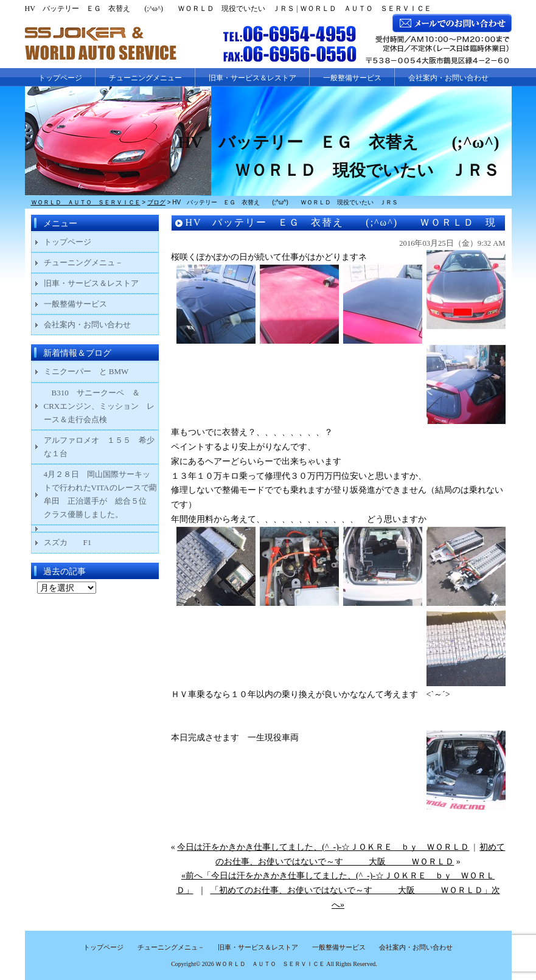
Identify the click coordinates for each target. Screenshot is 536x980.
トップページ (60, 78)
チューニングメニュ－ (83, 262)
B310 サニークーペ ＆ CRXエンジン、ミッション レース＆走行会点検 (99, 406)
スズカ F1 (76, 542)
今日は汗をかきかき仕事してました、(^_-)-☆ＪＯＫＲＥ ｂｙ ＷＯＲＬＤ (323, 847)
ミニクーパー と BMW (86, 371)
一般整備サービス (352, 78)
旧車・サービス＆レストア (252, 78)
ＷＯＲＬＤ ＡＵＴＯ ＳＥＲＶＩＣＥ (270, 964)
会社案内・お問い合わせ (448, 78)
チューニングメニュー (145, 78)
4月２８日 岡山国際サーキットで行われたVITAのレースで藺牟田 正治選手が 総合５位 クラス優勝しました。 (100, 494)
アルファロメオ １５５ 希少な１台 (99, 447)
